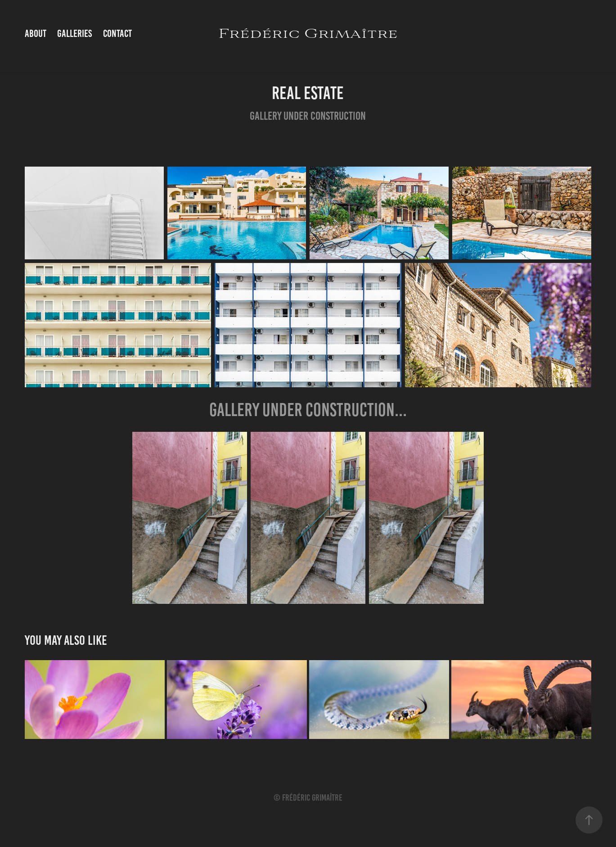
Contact (117, 34)
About (36, 34)
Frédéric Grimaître (308, 34)
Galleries (74, 34)
